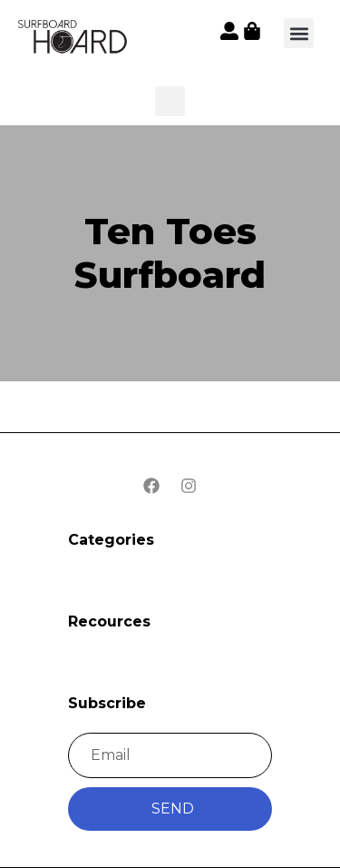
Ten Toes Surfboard (170, 253)
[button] (73, 39)
